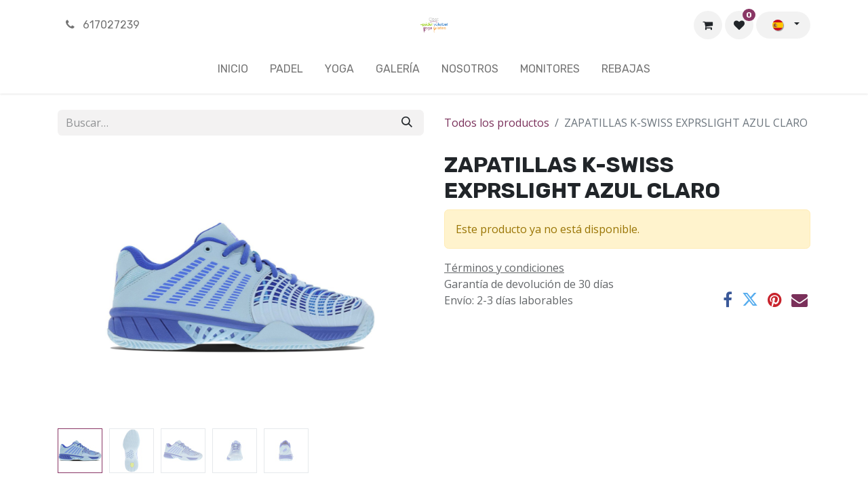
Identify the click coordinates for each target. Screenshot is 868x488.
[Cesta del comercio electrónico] (708, 25)
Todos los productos (497, 123)
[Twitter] (750, 300)
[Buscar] (407, 123)
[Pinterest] (775, 300)
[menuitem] (233, 72)
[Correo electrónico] (800, 300)
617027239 (101, 25)
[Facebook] (728, 300)
